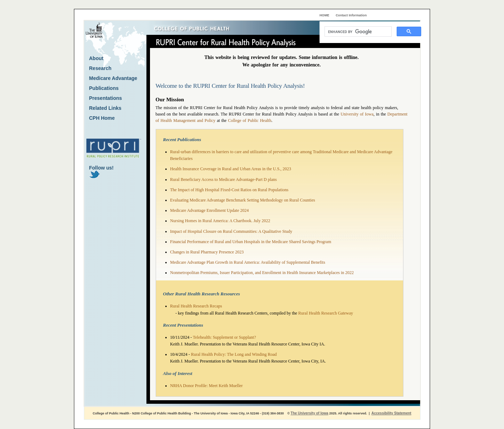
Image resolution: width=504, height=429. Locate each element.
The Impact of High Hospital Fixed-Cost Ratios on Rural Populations (229, 190)
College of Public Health (250, 120)
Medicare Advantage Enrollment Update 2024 (210, 210)
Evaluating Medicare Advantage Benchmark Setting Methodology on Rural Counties (243, 200)
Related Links (105, 108)
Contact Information (351, 15)
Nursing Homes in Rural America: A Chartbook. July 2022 (220, 221)
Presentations (106, 98)
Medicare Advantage (113, 78)
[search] (357, 32)
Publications (104, 88)
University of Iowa (357, 114)
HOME (324, 15)
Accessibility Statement (391, 413)
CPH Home (102, 118)
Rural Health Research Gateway (326, 313)
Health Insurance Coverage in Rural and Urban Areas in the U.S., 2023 (231, 169)
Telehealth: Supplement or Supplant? (224, 337)
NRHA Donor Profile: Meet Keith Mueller (207, 386)
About (96, 58)
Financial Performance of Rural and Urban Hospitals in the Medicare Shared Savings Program (251, 242)
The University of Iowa (310, 413)
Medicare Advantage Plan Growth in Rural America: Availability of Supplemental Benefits (248, 262)
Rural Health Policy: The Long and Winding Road (234, 354)
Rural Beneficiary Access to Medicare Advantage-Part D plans (224, 179)
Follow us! (101, 171)
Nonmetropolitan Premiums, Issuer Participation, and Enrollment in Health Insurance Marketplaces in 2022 (262, 273)
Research (100, 68)
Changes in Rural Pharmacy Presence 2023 (207, 252)
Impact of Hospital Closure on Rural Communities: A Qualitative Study (231, 231)
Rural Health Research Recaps (196, 306)
